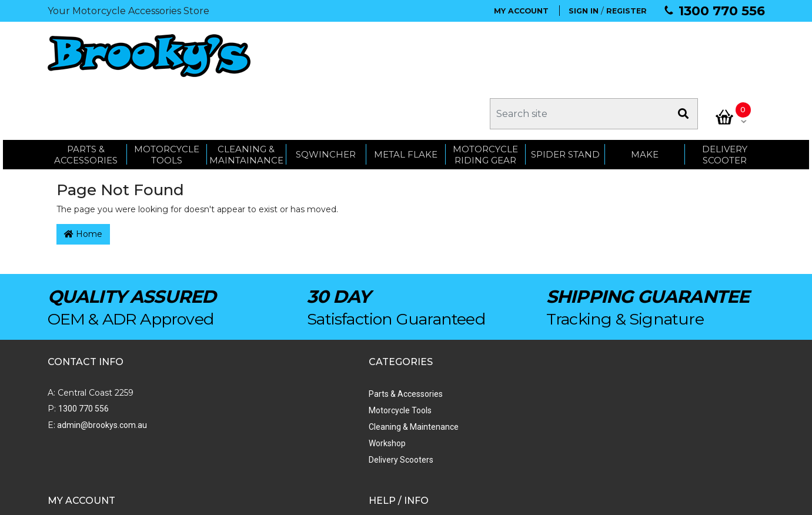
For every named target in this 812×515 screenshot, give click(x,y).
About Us (484, 339)
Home (83, 179)
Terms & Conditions (503, 389)
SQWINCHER (326, 96)
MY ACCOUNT (521, 11)
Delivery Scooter (725, 96)
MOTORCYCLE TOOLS (167, 96)
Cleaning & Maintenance (232, 372)
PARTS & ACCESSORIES (86, 96)
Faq (474, 422)
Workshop (205, 389)
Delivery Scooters (219, 405)
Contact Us (487, 356)
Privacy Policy (492, 405)
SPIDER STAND (565, 96)
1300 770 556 (722, 11)
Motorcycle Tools (218, 356)
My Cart (341, 372)
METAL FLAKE (406, 96)
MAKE (645, 96)
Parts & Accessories (224, 339)
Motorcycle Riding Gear (485, 96)
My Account (349, 339)
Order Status (351, 356)
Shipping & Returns (502, 372)
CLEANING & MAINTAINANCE (246, 96)
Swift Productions (206, 500)
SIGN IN (584, 11)
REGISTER (626, 11)
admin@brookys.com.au (101, 370)
